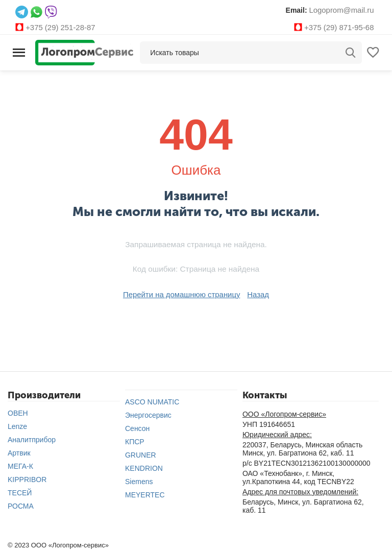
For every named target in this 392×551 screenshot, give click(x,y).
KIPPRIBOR (27, 478)
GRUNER (141, 454)
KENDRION (144, 467)
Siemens (139, 481)
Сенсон (137, 427)
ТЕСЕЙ (20, 492)
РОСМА (21, 505)
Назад (255, 294)
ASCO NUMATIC (152, 401)
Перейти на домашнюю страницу (182, 294)
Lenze (17, 425)
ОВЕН (18, 412)
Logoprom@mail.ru (343, 10)
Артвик (19, 452)
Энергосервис (148, 414)
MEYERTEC (145, 494)
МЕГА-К (20, 465)
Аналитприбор (32, 439)
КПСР (135, 441)
